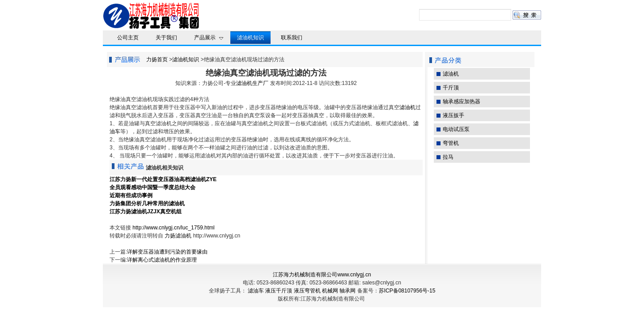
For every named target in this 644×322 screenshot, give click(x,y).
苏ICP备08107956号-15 (407, 291)
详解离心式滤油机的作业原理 (162, 260)
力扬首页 (157, 59)
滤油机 (407, 107)
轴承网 (347, 291)
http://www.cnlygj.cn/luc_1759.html (173, 228)
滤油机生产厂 (252, 83)
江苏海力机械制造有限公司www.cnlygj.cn (322, 275)
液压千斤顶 (279, 291)
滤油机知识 (186, 59)
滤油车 (256, 291)
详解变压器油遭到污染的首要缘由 (167, 252)
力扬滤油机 (178, 236)
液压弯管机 (307, 291)
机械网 (330, 291)
